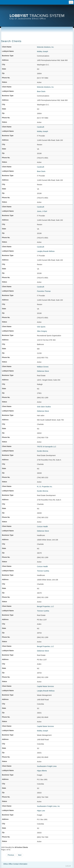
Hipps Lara (41, 811)
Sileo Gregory (42, 331)
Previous (11, 855)
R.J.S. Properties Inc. (45, 487)
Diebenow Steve (43, 371)
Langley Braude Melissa (46, 251)
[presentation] (37, 13)
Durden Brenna (43, 451)
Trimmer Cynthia (43, 571)
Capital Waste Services (45, 686)
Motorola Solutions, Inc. (46, 47)
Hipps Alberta (42, 771)
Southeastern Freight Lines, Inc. (49, 806)
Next (20, 855)
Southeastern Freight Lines (47, 766)
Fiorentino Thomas (44, 291)
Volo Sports (41, 327)
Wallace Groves (43, 367)
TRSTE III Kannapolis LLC (47, 447)
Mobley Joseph (42, 51)
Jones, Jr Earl (42, 211)
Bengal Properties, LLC (45, 606)
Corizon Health (42, 527)
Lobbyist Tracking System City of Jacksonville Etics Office (37, 13)
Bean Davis (41, 91)
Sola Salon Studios (44, 407)
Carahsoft (41, 127)
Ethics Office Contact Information (15, 864)
